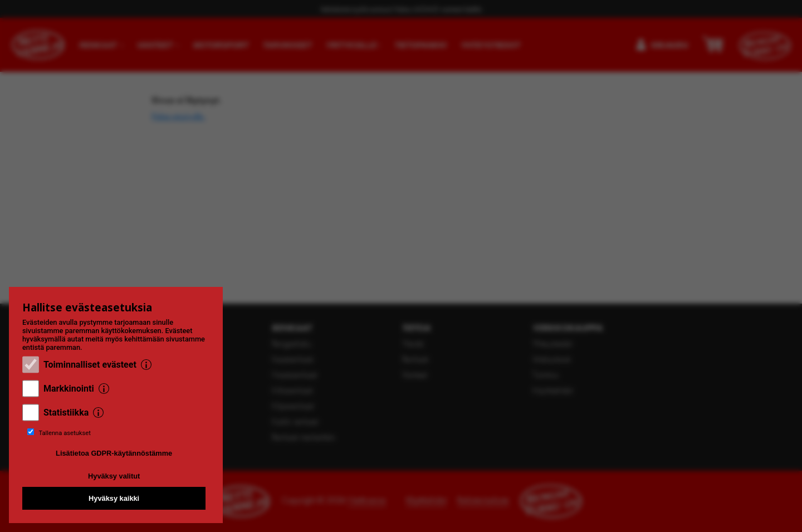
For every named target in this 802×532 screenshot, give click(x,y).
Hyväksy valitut (114, 476)
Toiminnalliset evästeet (90, 365)
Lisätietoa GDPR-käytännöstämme (114, 453)
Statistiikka (66, 413)
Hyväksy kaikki (114, 498)
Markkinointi (69, 389)
